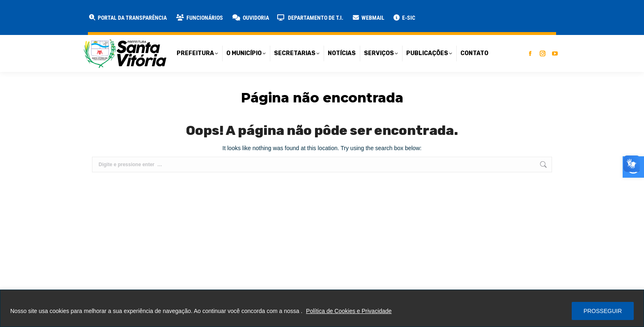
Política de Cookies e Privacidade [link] (349, 311)
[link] (199, 18)
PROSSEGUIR (603, 311)
